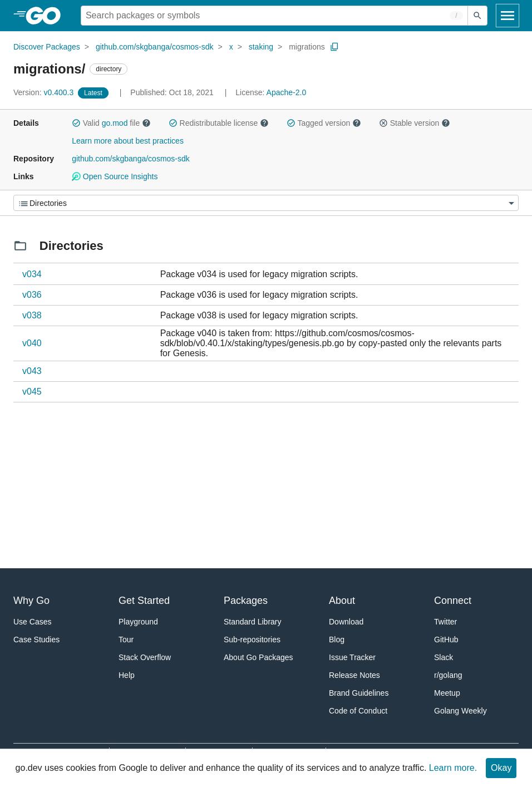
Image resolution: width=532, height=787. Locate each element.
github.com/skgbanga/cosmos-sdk (155, 47)
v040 (32, 343)
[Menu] (266, 203)
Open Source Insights (115, 176)
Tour (126, 640)
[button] (76, 123)
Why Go (31, 601)
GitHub (446, 640)
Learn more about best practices (128, 141)
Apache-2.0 (287, 92)
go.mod (115, 123)
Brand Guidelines (359, 693)
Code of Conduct (358, 711)
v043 (32, 371)
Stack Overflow (145, 657)
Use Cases (32, 622)
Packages (246, 601)
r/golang (448, 675)
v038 (32, 315)
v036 (32, 295)
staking (261, 47)
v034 (32, 274)
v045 (32, 392)
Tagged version (324, 123)
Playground (138, 622)
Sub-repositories (252, 640)
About (342, 601)
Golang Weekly (460, 711)
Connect (453, 601)
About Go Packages (258, 657)
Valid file (111, 123)
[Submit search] (477, 16)
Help (127, 675)
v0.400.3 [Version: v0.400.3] (45, 92)
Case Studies (36, 640)
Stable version (415, 123)
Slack (444, 657)
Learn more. (453, 768)
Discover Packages (47, 47)
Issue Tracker (352, 657)
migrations (307, 47)
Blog (337, 640)
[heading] (47, 16)
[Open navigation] (508, 16)
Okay (501, 768)
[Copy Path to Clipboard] (334, 47)
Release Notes (354, 675)
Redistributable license (219, 123)
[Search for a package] (274, 16)
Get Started (144, 601)
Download (346, 622)
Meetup (447, 693)
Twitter (445, 622)
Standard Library (253, 622)
